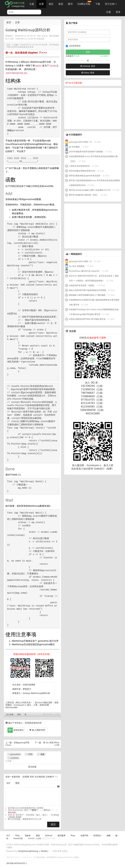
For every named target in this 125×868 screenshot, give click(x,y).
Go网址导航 (84, 3)
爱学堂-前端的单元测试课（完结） (84, 195)
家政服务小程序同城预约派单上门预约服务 (87, 295)
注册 (108, 12)
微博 (19, 715)
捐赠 (108, 836)
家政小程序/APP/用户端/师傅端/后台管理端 (88, 290)
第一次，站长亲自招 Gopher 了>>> (26, 53)
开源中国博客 (29, 685)
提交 (53, 824)
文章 (41, 4)
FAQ (17, 836)
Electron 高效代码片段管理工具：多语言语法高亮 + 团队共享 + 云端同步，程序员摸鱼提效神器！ (94, 278)
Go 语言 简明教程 (77, 266)
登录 (118, 12)
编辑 (8, 783)
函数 (41, 754)
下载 (98, 4)
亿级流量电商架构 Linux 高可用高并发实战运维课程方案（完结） (93, 159)
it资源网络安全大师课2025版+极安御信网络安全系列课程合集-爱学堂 (94, 302)
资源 (61, 4)
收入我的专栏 (37, 730)
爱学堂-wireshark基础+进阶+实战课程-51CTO (90, 190)
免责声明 (84, 836)
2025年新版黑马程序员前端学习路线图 (86, 152)
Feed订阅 (18, 839)
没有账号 (50, 777)
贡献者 (28, 836)
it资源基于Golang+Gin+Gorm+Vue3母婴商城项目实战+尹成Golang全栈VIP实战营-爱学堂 (94, 312)
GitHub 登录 (88, 66)
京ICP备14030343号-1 (17, 863)
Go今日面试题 (75, 83)
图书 (70, 4)
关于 (8, 836)
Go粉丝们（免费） (104, 469)
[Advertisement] (88, 108)
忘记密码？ (105, 56)
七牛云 (65, 851)
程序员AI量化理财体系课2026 (82, 171)
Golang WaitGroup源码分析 (36, 693)
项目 (51, 4)
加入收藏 (10, 715)
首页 (9, 22)
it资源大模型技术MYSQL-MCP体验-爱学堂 (87, 319)
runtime (13, 758)
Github (49, 836)
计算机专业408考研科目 (80, 166)
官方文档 (111, 4)
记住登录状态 (73, 46)
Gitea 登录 (88, 73)
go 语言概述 (74, 147)
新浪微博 (61, 836)
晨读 (38, 836)
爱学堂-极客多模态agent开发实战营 (85, 176)
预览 (17, 783)
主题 (32, 4)
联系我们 (97, 836)
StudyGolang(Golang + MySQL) (33, 851)
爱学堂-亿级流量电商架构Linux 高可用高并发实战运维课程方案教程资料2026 (94, 183)
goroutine (14, 754)
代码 (29, 754)
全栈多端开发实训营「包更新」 (83, 285)
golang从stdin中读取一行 (80, 142)
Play (73, 836)
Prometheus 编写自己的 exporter (84, 271)
